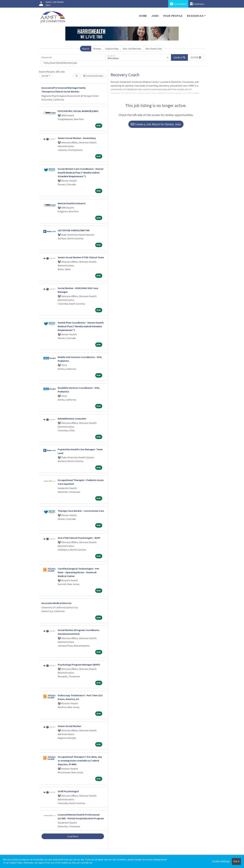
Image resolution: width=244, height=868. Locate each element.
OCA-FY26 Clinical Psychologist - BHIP (79, 538)
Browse (97, 49)
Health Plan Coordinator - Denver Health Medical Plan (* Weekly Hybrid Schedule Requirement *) (81, 326)
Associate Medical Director (56, 603)
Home (143, 16)
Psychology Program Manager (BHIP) (79, 665)
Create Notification (93, 76)
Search (86, 49)
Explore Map (112, 49)
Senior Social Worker (69, 726)
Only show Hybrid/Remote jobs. (61, 63)
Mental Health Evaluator (72, 203)
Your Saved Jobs (154, 49)
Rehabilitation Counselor (72, 419)
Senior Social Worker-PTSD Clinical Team (81, 257)
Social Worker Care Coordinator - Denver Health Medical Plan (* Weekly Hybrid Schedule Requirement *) (81, 173)
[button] (196, 57)
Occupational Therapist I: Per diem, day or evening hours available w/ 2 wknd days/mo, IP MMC (80, 761)
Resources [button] (195, 16)
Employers (197, 4)
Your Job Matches (132, 49)
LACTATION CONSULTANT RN (74, 230)
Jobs (155, 16)
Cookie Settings (221, 861)
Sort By (45, 76)
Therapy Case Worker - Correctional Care (81, 511)
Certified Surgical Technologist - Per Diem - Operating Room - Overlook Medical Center (78, 572)
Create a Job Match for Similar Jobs (156, 124)
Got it (236, 861)
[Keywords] (73, 57)
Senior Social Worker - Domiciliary (77, 138)
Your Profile (173, 16)
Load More (73, 836)
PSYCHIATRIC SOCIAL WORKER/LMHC (78, 111)
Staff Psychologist (68, 791)
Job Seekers (178, 4)
